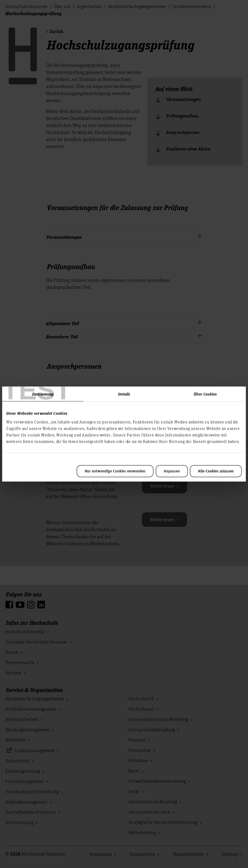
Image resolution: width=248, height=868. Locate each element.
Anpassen (172, 471)
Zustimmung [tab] (43, 394)
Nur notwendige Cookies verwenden (115, 471)
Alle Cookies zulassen (216, 471)
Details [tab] (124, 394)
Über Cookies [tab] (205, 394)
